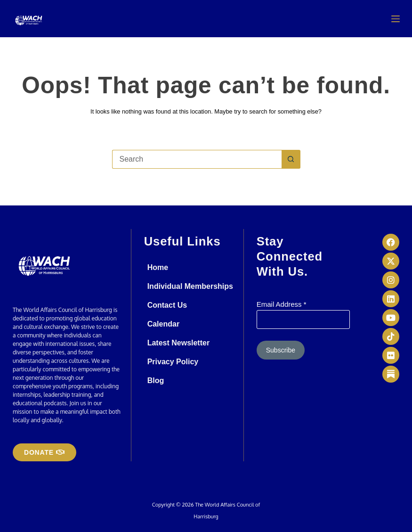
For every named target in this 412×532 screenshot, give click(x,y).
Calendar (163, 324)
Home (158, 267)
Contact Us (167, 305)
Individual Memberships (190, 286)
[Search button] (291, 159)
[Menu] (396, 19)
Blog (156, 381)
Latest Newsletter (179, 343)
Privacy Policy (173, 362)
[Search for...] (197, 159)
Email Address (282, 304)
